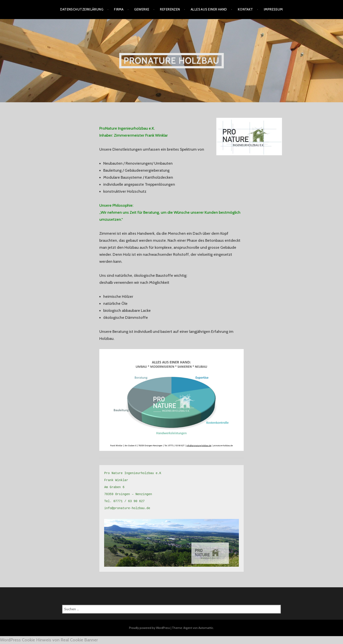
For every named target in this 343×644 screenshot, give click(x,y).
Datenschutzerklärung (82, 9)
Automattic (206, 628)
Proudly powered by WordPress (150, 628)
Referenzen (170, 9)
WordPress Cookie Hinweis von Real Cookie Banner (49, 640)
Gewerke (142, 9)
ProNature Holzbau (171, 61)
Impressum (273, 9)
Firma (119, 9)
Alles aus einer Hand (209, 9)
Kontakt (245, 9)
